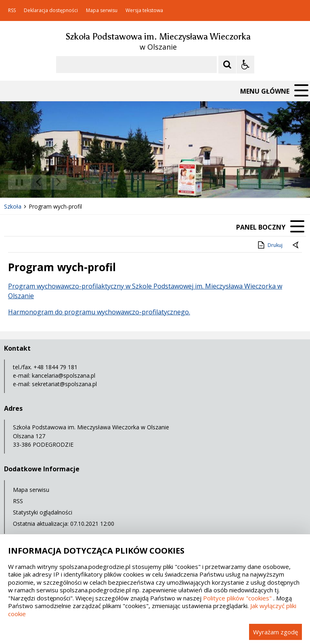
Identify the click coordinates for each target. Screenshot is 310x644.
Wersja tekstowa (144, 10)
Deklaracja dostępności (51, 10)
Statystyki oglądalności (43, 512)
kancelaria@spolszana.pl (64, 375)
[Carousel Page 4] (102, 182)
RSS (12, 10)
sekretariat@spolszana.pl (64, 384)
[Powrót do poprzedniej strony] (296, 245)
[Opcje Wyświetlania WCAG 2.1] (245, 65)
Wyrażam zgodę (275, 632)
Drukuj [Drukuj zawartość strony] (269, 245)
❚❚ (16, 182)
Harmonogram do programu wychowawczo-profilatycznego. (99, 312)
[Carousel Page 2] (86, 182)
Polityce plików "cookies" (237, 598)
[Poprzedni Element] (38, 182)
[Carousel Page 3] (94, 182)
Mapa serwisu (102, 10)
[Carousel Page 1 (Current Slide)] (79, 182)
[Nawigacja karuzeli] (48, 182)
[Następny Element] (59, 182)
